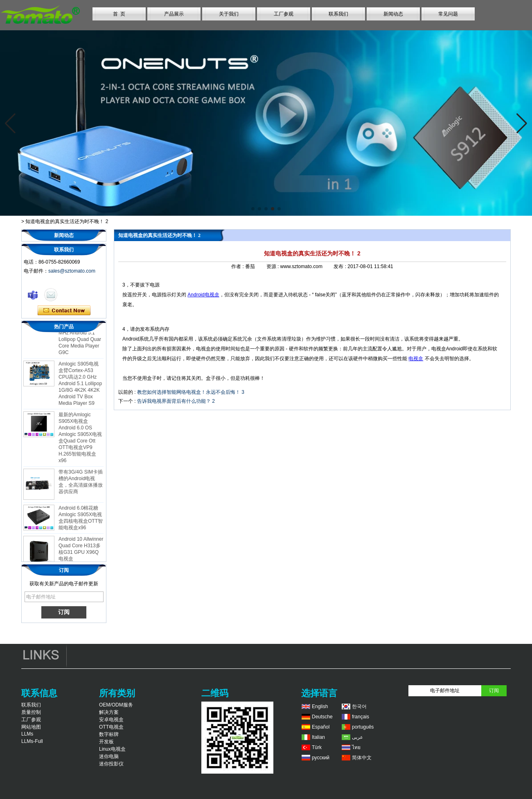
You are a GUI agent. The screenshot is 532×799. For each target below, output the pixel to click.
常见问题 (448, 14)
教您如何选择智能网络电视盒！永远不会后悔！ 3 (191, 392)
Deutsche (322, 717)
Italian (318, 737)
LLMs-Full (32, 741)
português (363, 727)
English (320, 706)
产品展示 (174, 14)
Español (321, 727)
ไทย (356, 747)
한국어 (359, 706)
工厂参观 (284, 14)
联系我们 (338, 14)
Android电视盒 (203, 295)
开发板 (106, 742)
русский (321, 758)
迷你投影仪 (111, 764)
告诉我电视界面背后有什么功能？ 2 (176, 401)
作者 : (238, 266)
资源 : (273, 266)
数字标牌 (109, 734)
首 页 (119, 14)
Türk (317, 747)
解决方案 (109, 712)
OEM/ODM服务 (116, 705)
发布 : (340, 266)
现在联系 (64, 311)
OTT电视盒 (111, 727)
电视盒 (416, 359)
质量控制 (31, 712)
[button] (253, 209)
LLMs (27, 734)
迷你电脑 (109, 756)
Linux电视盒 (112, 749)
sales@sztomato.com (72, 271)
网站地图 (31, 727)
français (361, 717)
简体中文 (362, 758)
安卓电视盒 (111, 720)
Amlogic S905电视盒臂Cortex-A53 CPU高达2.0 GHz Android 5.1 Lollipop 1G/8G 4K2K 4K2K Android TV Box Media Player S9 (80, 385)
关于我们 (229, 14)
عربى (357, 737)
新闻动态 (393, 14)
